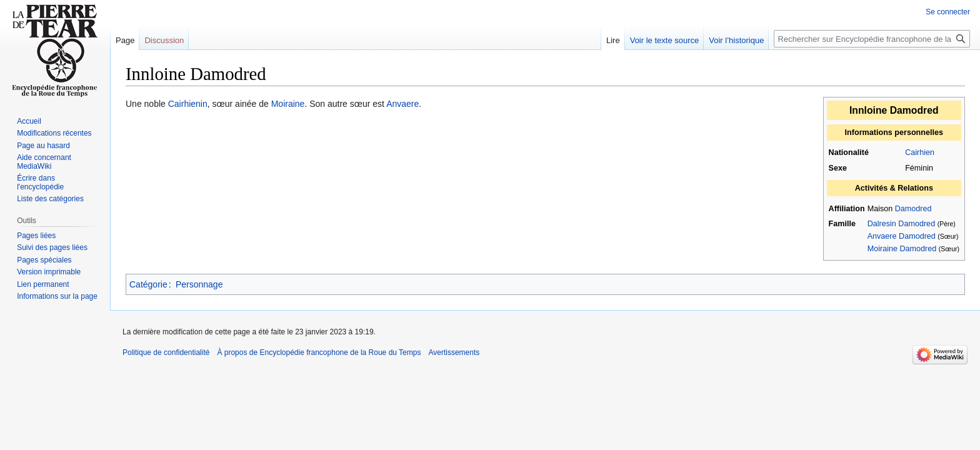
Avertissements (454, 352)
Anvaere (402, 104)
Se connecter (948, 12)
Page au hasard (43, 146)
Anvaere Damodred (902, 236)
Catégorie (148, 284)
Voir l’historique (736, 40)
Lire (613, 40)
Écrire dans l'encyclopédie (40, 182)
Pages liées (36, 236)
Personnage (199, 284)
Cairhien (920, 152)
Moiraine (288, 104)
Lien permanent (43, 284)
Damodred (913, 209)
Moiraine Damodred (902, 249)
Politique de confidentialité (166, 352)
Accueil (29, 121)
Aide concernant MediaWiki (44, 162)
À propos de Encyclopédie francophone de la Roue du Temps (319, 352)
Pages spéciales (44, 260)
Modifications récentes (54, 133)
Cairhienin (188, 104)
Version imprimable (49, 272)
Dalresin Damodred (902, 224)
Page (125, 40)
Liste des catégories (50, 199)
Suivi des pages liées (52, 247)
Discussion (164, 40)
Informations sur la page (57, 296)
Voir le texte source (665, 40)
